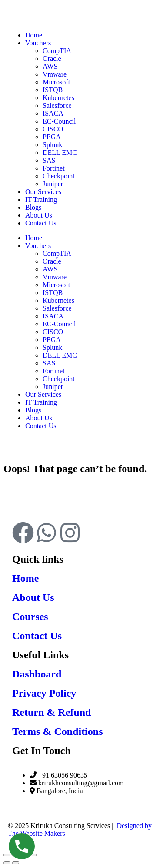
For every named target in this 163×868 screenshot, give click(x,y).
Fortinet (54, 371)
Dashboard (37, 674)
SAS (49, 363)
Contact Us (41, 426)
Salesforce (57, 308)
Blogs (33, 410)
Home (34, 238)
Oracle (52, 261)
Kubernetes (58, 300)
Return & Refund (52, 712)
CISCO (53, 332)
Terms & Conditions (57, 731)
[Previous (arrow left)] (7, 863)
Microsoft (56, 285)
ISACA (53, 316)
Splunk (52, 347)
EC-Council (59, 324)
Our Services (43, 394)
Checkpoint (59, 379)
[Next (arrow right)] (16, 863)
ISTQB (53, 293)
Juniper (53, 387)
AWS (50, 269)
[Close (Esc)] (33, 855)
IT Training (41, 402)
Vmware (55, 277)
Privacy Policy (44, 693)
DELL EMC (60, 355)
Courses (30, 617)
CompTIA (57, 253)
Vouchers (38, 246)
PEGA (52, 340)
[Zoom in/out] (7, 855)
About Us (39, 418)
